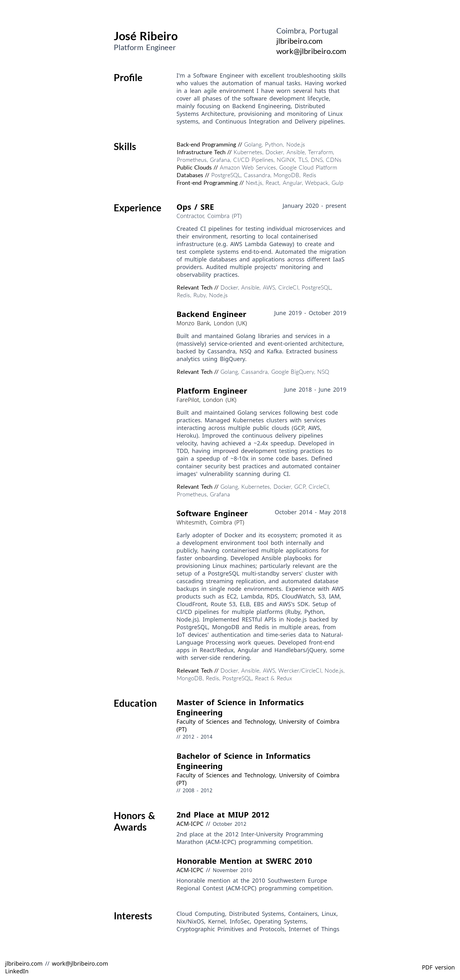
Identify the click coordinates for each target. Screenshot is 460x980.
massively (191, 343)
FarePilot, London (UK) (207, 400)
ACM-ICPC (190, 824)
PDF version (438, 967)
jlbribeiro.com (299, 41)
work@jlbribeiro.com (311, 51)
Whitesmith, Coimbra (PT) (211, 522)
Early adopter (195, 535)
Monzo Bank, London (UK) (212, 323)
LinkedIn (17, 971)
